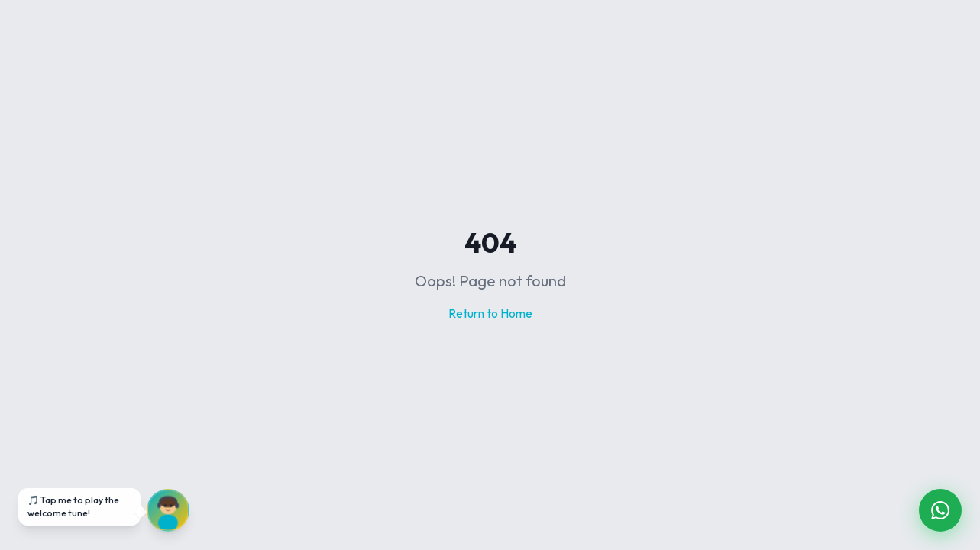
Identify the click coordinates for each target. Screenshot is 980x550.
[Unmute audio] (168, 510)
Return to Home (490, 313)
